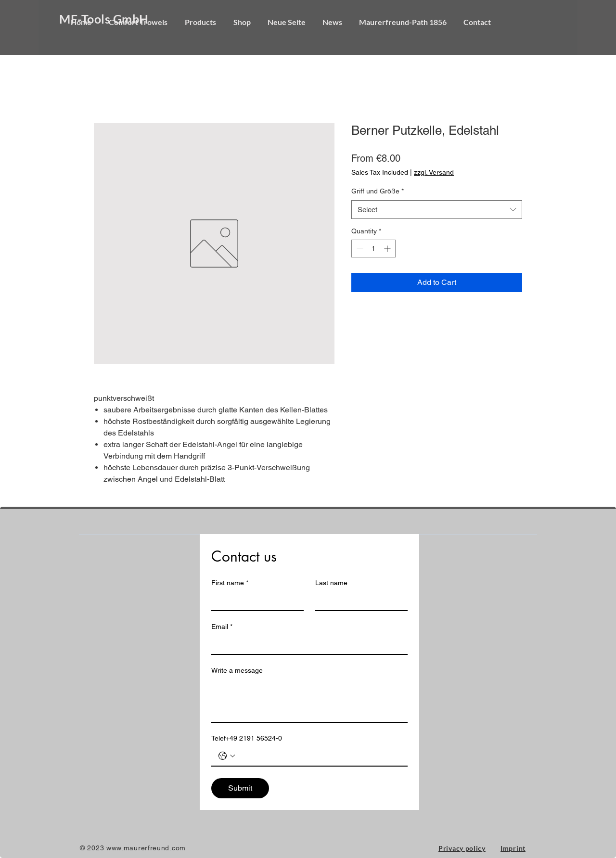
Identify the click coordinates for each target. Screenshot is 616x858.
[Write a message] (309, 700)
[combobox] (437, 210)
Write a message (237, 670)
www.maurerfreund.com (146, 848)
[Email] (307, 644)
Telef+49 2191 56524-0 (247, 738)
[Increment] (388, 249)
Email (222, 627)
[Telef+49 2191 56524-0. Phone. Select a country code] (227, 756)
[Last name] (359, 601)
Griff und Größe (378, 191)
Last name (331, 583)
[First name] (255, 601)
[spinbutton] (373, 249)
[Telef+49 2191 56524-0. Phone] (319, 756)
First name (230, 583)
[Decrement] (359, 249)
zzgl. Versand (434, 172)
